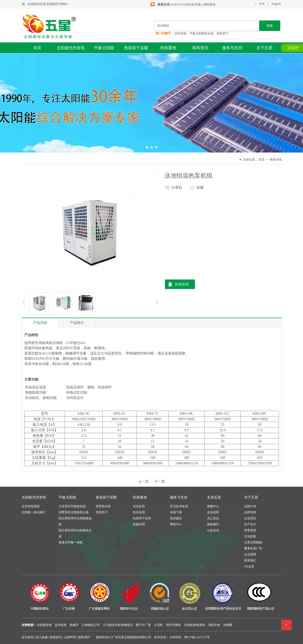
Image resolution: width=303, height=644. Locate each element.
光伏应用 (139, 506)
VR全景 (249, 566)
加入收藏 (42, 637)
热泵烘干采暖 (106, 497)
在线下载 (176, 512)
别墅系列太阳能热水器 (74, 512)
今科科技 (175, 637)
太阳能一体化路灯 (34, 512)
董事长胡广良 (253, 548)
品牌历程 (250, 512)
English (276, 4)
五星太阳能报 (253, 542)
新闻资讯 (56, 637)
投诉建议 (176, 518)
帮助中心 (176, 524)
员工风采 (213, 518)
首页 (262, 160)
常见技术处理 (179, 506)
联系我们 (250, 560)
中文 (262, 4)
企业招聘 (213, 512)
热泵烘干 (102, 512)
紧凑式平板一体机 (71, 542)
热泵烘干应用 (142, 518)
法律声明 (70, 637)
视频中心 (213, 506)
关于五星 (251, 497)
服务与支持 (179, 497)
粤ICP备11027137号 (197, 637)
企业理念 (250, 518)
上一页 (143, 482)
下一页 (160, 482)
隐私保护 (84, 637)
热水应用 (139, 512)
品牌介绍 (250, 506)
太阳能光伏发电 (34, 497)
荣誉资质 (250, 530)
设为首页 (28, 637)
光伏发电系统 (31, 506)
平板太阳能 (67, 497)
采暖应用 (139, 524)
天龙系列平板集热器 (72, 506)
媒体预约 (213, 524)
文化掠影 (250, 536)
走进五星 (214, 497)
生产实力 (250, 524)
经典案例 (140, 497)
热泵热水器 (103, 506)
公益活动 (213, 530)
